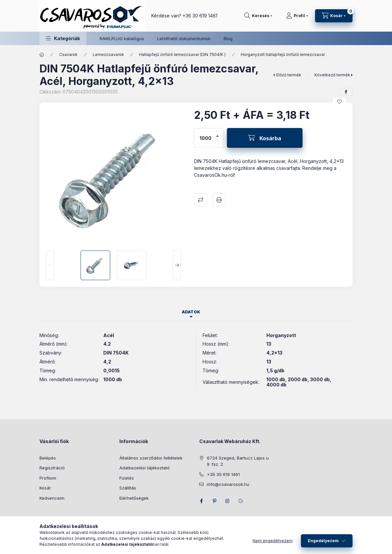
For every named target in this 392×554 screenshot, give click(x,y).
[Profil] (297, 16)
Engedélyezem (323, 541)
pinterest (214, 501)
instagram (228, 501)
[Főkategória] (42, 55)
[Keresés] (258, 16)
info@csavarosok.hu (228, 484)
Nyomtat (219, 200)
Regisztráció (52, 468)
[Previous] (50, 265)
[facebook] (346, 92)
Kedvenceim (52, 498)
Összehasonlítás (201, 200)
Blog (228, 39)
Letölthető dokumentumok (184, 39)
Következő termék (332, 75)
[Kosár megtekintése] (334, 16)
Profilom (48, 478)
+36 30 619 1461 (200, 16)
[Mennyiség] (206, 138)
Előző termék (289, 75)
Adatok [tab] (191, 312)
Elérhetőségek (134, 498)
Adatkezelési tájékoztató (145, 468)
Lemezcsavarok (108, 54)
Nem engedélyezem (273, 541)
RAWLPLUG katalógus (122, 39)
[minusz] (217, 143)
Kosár (45, 488)
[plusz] (217, 133)
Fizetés (127, 478)
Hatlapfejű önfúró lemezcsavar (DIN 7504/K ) (182, 54)
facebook (201, 501)
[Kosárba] (265, 138)
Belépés (48, 458)
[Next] (177, 265)
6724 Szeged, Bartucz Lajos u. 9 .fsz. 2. (238, 461)
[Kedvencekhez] (339, 102)
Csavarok (68, 54)
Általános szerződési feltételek (151, 458)
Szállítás (128, 488)
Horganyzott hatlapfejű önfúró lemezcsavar (283, 54)
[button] (63, 38)
